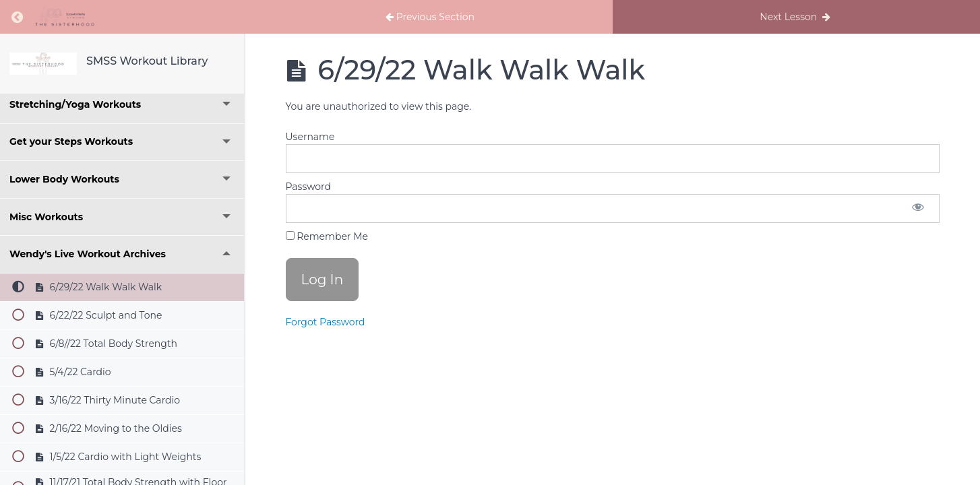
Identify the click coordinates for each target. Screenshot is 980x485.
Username (310, 137)
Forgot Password (326, 322)
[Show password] (918, 208)
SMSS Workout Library (147, 61)
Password (308, 187)
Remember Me (327, 236)
